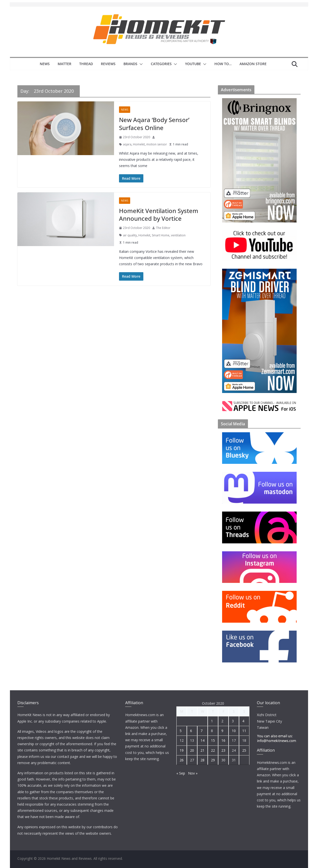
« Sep (181, 773)
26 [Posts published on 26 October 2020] (182, 760)
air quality (130, 235)
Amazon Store (253, 64)
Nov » (193, 773)
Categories (161, 64)
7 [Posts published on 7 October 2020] (201, 731)
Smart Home (161, 235)
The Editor (163, 228)
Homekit (139, 144)
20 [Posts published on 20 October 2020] (192, 750)
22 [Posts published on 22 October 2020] (213, 750)
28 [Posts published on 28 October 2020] (202, 760)
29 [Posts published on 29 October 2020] (213, 760)
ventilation (178, 235)
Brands (130, 64)
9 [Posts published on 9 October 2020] (222, 731)
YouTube (193, 64)
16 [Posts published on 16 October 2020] (223, 740)
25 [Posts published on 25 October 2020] (244, 750)
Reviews (108, 64)
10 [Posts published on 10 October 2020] (234, 731)
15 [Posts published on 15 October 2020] (213, 740)
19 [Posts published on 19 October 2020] (182, 750)
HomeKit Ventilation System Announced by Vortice (159, 215)
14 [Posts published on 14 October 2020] (202, 740)
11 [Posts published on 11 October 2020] (244, 731)
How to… (223, 64)
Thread (86, 64)
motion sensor (157, 144)
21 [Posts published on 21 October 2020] (202, 750)
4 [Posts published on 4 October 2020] (243, 721)
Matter (64, 64)
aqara (127, 144)
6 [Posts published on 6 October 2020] (191, 731)
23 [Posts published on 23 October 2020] (223, 750)
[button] (140, 64)
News (45, 64)
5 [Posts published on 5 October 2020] (181, 731)
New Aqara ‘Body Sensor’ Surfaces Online (154, 124)
